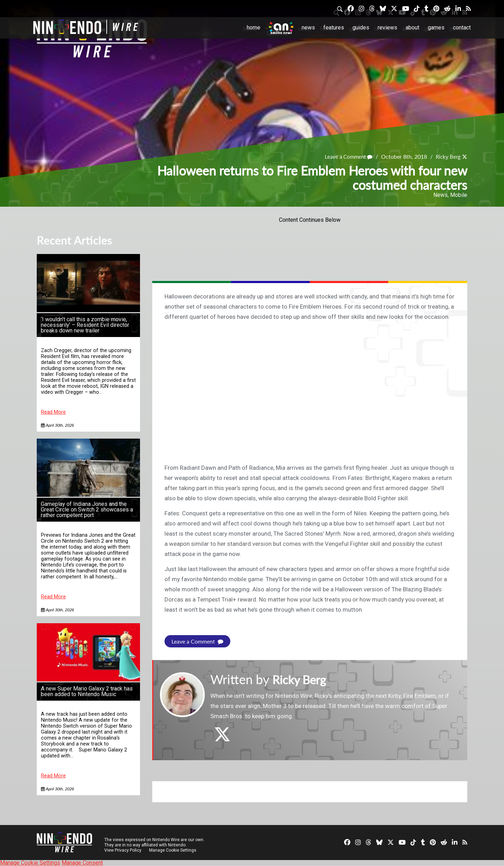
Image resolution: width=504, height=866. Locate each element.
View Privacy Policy (123, 850)
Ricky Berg (447, 157)
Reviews (387, 28)
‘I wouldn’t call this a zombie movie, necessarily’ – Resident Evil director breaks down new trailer (85, 325)
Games (436, 28)
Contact (462, 28)
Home (254, 28)
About (412, 28)
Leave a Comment (346, 157)
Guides (361, 28)
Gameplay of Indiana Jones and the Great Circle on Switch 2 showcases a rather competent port (87, 510)
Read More (53, 412)
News (308, 28)
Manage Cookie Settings (173, 850)
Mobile (459, 195)
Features (334, 28)
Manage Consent (82, 863)
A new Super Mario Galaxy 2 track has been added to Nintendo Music (87, 691)
